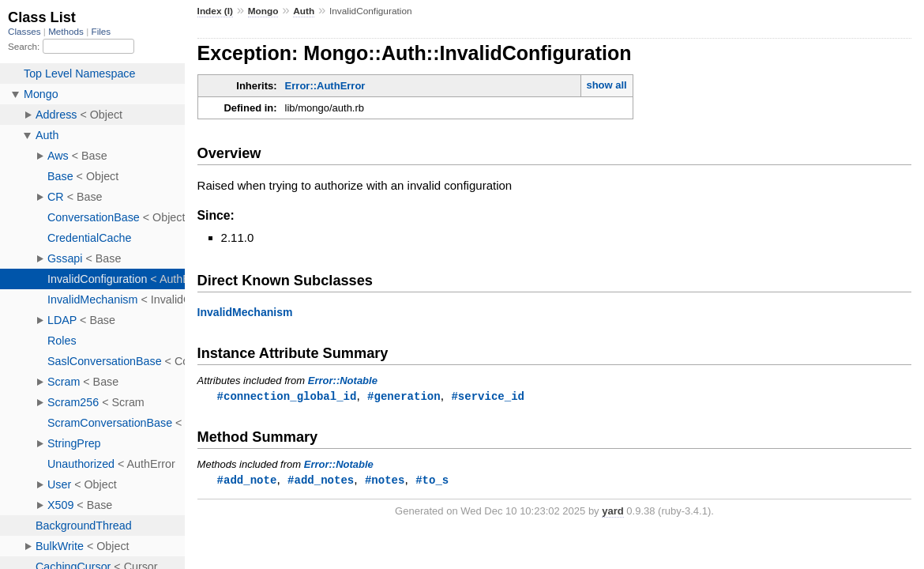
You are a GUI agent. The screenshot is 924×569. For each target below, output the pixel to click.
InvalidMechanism (245, 312)
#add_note (247, 481)
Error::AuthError (325, 86)
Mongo (263, 11)
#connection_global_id (287, 396)
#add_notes (321, 481)
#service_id (488, 396)
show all (606, 85)
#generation (404, 396)
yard (612, 512)
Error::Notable (343, 381)
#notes (385, 481)
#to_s (432, 481)
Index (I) (215, 11)
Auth (304, 11)
